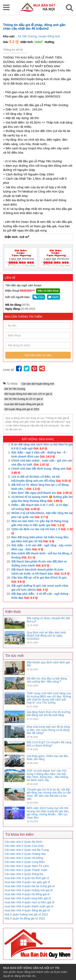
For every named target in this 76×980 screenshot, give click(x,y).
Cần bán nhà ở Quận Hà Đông (24, 858)
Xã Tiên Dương (27, 36)
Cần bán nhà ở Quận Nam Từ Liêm (27, 866)
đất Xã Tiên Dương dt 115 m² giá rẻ (24, 399)
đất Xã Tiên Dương (15, 389)
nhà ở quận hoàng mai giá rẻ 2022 (26, 914)
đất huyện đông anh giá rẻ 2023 (22, 409)
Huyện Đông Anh (49, 36)
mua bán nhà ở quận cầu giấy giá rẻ (27, 882)
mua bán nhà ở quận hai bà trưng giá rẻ (30, 886)
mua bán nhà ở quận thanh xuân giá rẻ (29, 906)
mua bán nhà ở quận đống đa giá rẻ (27, 910)
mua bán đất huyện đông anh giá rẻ (24, 404)
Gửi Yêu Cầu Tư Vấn (38, 355)
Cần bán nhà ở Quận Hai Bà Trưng (27, 850)
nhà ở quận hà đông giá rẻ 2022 (25, 918)
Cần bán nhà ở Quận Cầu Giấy (24, 846)
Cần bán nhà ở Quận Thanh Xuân (26, 870)
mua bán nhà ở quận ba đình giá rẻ (27, 878)
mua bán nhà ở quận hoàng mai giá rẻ (29, 890)
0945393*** (27, 291)
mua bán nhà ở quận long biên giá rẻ (28, 898)
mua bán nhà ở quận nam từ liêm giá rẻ (29, 902)
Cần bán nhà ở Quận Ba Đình (23, 842)
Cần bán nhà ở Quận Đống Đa (24, 874)
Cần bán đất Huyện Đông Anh (38, 384)
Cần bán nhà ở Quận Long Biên (25, 862)
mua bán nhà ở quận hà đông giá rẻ (27, 894)
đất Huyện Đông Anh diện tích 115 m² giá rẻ (28, 394)
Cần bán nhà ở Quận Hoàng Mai (25, 854)
